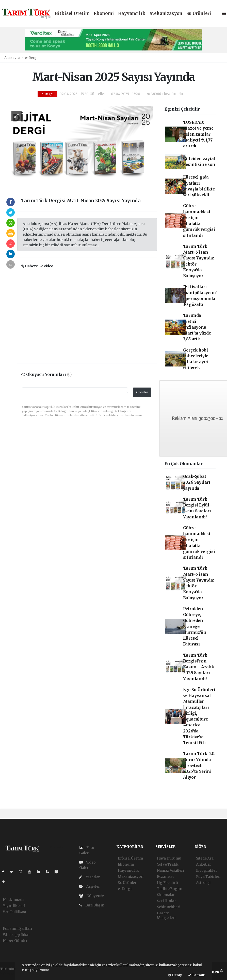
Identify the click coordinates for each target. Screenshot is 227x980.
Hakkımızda (14, 900)
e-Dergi (31, 58)
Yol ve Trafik (168, 864)
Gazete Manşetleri (166, 915)
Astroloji (203, 883)
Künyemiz (92, 896)
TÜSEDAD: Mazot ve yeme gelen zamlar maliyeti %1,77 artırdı (198, 134)
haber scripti (11, 974)
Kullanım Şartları (18, 929)
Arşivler (90, 886)
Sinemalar (166, 895)
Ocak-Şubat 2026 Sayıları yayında (197, 482)
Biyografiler (207, 870)
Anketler (204, 864)
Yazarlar (90, 877)
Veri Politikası (14, 912)
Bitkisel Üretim (72, 14)
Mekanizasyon (166, 14)
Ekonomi (104, 14)
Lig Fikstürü (167, 883)
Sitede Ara (205, 858)
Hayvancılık (132, 14)
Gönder (142, 392)
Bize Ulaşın (92, 905)
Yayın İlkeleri (14, 906)
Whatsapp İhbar (16, 935)
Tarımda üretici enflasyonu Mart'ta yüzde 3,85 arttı (197, 327)
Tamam (197, 975)
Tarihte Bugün (170, 889)
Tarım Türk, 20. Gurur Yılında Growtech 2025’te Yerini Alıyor (199, 765)
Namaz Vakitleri (170, 870)
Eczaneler (166, 877)
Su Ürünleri (199, 14)
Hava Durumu (169, 858)
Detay (175, 975)
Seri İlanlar (166, 901)
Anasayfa (12, 58)
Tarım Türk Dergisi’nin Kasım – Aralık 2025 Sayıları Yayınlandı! (199, 667)
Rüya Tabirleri (208, 877)
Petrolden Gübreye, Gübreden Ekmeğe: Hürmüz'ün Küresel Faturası (195, 627)
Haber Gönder (15, 941)
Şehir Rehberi (169, 907)
